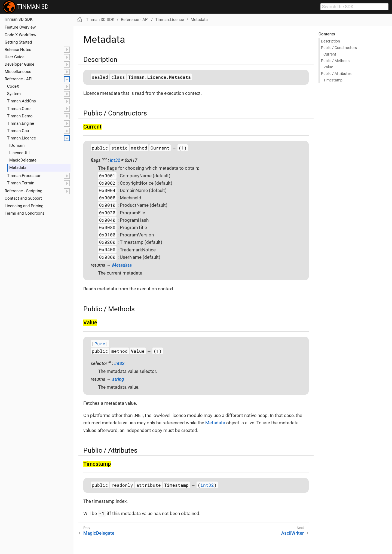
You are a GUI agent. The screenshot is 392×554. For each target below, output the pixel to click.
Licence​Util (19, 153)
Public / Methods (335, 61)
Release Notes (18, 50)
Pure (100, 344)
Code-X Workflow (20, 35)
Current (330, 54)
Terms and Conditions (25, 213)
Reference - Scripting (23, 191)
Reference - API (19, 79)
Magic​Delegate (23, 160)
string (118, 379)
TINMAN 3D (26, 7)
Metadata (18, 168)
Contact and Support (23, 198)
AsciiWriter (293, 533)
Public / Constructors (339, 48)
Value (328, 67)
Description (330, 41)
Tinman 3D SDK (18, 19)
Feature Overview (20, 27)
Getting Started (18, 42)
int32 (115, 160)
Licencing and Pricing (24, 206)
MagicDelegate (99, 533)
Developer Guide (19, 64)
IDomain (17, 145)
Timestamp (333, 80)
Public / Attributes (336, 74)
